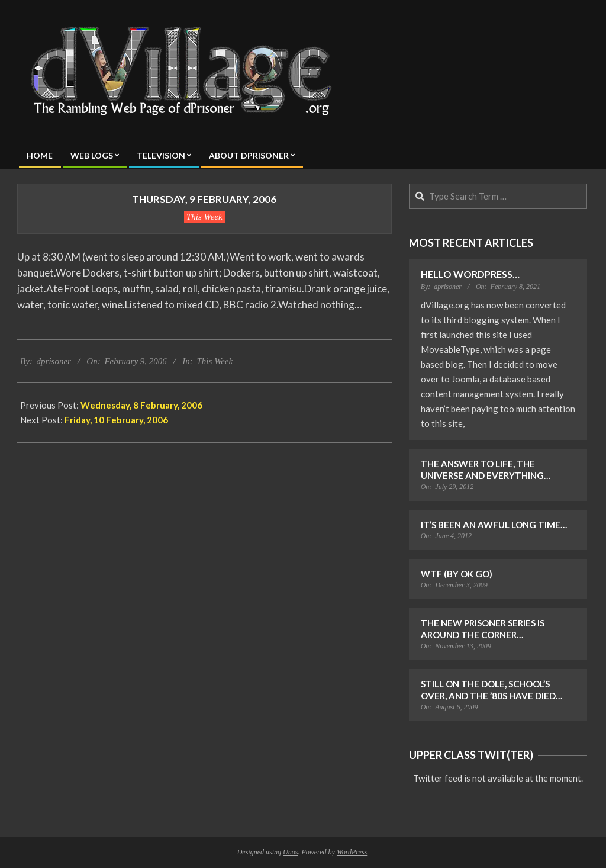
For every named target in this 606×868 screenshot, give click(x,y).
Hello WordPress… (470, 274)
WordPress (352, 852)
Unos (290, 852)
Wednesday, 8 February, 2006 (141, 405)
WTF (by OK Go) (457, 574)
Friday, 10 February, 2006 (116, 420)
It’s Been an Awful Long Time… (494, 525)
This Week (204, 217)
